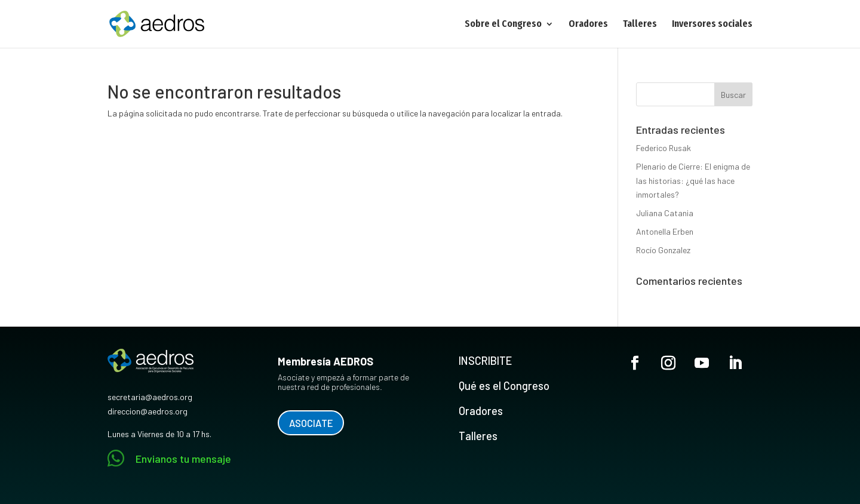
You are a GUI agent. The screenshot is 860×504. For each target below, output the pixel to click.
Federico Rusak (664, 148)
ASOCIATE (311, 423)
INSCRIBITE (485, 361)
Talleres (640, 25)
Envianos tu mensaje (183, 459)
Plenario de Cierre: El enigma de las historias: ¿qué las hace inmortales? (693, 181)
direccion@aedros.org (148, 411)
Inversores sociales (712, 25)
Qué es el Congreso (504, 386)
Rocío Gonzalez (663, 250)
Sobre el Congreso (503, 25)
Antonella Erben (665, 231)
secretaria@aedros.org (150, 397)
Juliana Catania (665, 213)
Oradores (588, 25)
